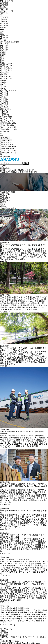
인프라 (3, 52)
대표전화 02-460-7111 (10, 641)
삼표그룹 (4, 3)
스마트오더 (5, 115)
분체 (2, 32)
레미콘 (3, 40)
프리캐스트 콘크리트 (9, 42)
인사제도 (4, 99)
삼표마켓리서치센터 (9, 129)
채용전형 (4, 111)
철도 (2, 56)
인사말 (3, 7)
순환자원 (4, 46)
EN (1, 135)
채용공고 (4, 113)
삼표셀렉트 (5, 198)
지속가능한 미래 (7, 192)
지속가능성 (5, 72)
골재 (2, 29)
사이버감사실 (6, 78)
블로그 (3, 84)
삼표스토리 (5, 194)
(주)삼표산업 (6, 119)
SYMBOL (4, 17)
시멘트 (3, 27)
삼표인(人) (5, 200)
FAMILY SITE (6, 117)
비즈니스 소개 (6, 11)
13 (10, 625)
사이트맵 (4, 633)
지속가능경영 (6, 68)
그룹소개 (4, 9)
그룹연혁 (4, 13)
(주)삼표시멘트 (7, 121)
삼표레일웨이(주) (8, 123)
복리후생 (4, 105)
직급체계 (4, 103)
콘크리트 (4, 36)
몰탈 (2, 34)
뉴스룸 (3, 80)
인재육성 (4, 107)
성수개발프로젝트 (8, 91)
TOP (3, 166)
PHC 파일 (4, 44)
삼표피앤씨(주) (7, 125)
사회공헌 (4, 74)
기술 (2, 60)
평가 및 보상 (6, 109)
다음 (13, 625)
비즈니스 (4, 19)
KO (1, 133)
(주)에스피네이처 (8, 127)
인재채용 (4, 93)
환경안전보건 (6, 76)
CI (1, 15)
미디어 (3, 87)
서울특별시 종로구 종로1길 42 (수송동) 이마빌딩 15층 (23, 638)
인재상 (3, 97)
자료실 (3, 89)
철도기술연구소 (7, 66)
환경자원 (4, 50)
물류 (2, 58)
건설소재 (4, 23)
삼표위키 (4, 196)
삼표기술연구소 (7, 64)
